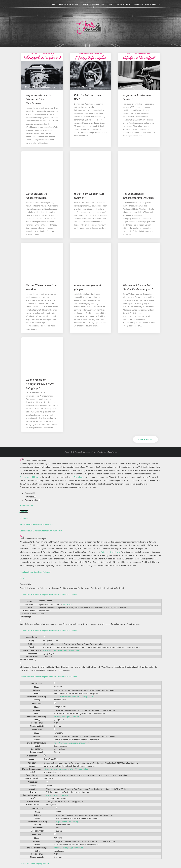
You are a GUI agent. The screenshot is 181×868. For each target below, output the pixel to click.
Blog (54, 4)
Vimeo (58, 811)
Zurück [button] (23, 578)
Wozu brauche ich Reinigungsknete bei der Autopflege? (40, 384)
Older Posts (145, 439)
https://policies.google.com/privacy (69, 716)
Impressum (67, 604)
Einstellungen (80, 477)
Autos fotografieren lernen (69, 4)
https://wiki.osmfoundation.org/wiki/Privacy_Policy (66, 769)
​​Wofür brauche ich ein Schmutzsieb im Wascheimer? (38, 99)
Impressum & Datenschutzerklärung (147, 4)
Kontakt (110, 4)
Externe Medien (32, 500)
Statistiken (30, 497)
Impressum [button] (57, 531)
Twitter (49, 785)
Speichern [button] (24, 511)
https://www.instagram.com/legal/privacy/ (72, 743)
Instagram (58, 733)
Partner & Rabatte (124, 4)
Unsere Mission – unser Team (93, 4)
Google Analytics (51, 640)
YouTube (58, 838)
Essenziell (30, 493)
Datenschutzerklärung (29, 477)
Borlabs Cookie (45, 601)
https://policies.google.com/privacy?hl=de (61, 650)
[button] (48, 594)
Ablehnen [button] (24, 518)
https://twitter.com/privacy (58, 795)
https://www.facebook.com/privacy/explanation (74, 696)
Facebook (58, 686)
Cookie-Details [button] (26, 531)
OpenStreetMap (51, 759)
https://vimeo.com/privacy (67, 821)
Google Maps (60, 707)
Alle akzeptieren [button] (26, 505)
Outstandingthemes (109, 452)
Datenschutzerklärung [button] (43, 531)
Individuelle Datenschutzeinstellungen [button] (36, 524)
